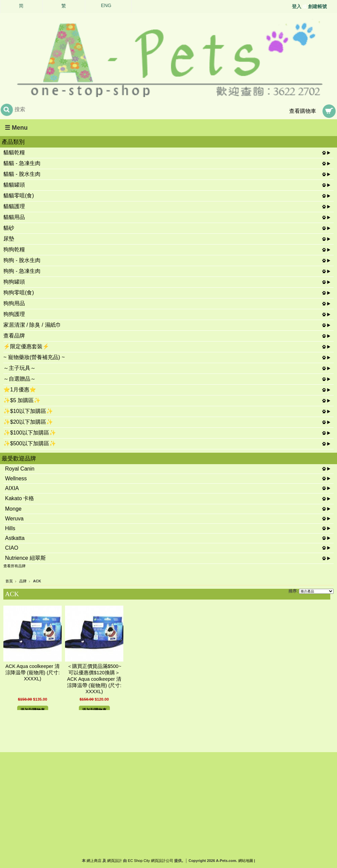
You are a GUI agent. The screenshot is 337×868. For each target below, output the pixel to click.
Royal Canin (20, 469)
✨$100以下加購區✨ (30, 433)
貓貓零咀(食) (19, 196)
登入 (297, 6)
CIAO (12, 548)
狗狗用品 (14, 303)
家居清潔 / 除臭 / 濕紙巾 (32, 325)
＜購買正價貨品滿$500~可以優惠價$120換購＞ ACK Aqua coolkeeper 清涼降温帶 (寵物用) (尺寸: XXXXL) (96, 679)
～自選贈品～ (20, 379)
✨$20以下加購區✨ (28, 422)
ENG (106, 5)
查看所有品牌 (14, 566)
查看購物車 (303, 111)
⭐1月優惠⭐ (20, 390)
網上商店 (94, 861)
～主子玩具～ (20, 368)
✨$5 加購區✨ (22, 400)
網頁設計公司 (162, 861)
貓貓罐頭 (14, 185)
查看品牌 (14, 336)
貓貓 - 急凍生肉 (22, 163)
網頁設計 (115, 861)
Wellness (16, 478)
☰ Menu (16, 128)
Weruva (14, 519)
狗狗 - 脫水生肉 (22, 260)
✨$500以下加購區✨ (30, 443)
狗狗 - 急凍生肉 (22, 271)
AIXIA (12, 488)
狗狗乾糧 (14, 249)
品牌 (23, 581)
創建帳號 (317, 6)
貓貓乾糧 (14, 152)
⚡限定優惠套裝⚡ (26, 346)
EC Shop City (139, 861)
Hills (10, 528)
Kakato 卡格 (20, 498)
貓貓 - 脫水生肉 (22, 174)
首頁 (9, 581)
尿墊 (9, 239)
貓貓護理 (14, 206)
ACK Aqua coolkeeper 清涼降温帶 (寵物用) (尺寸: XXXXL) (33, 672)
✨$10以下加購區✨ (28, 411)
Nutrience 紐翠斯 (25, 558)
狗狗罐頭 (14, 282)
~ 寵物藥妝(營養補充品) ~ (34, 357)
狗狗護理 (14, 314)
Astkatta (15, 538)
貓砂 (9, 228)
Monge (13, 509)
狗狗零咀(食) (19, 293)
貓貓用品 (14, 217)
